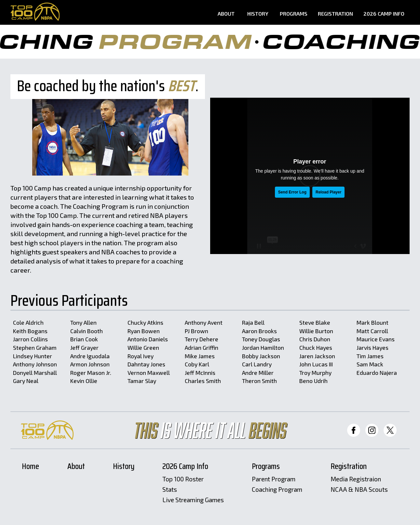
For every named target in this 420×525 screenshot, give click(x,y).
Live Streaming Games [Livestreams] (193, 500)
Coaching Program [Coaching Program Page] (277, 490)
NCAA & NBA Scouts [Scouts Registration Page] (359, 490)
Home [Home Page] (30, 467)
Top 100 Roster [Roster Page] (183, 479)
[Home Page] (35, 12)
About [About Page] (226, 14)
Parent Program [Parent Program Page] (274, 479)
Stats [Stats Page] (170, 490)
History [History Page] (258, 14)
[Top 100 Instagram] (372, 430)
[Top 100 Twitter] (390, 430)
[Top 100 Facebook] (354, 430)
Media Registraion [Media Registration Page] (356, 479)
